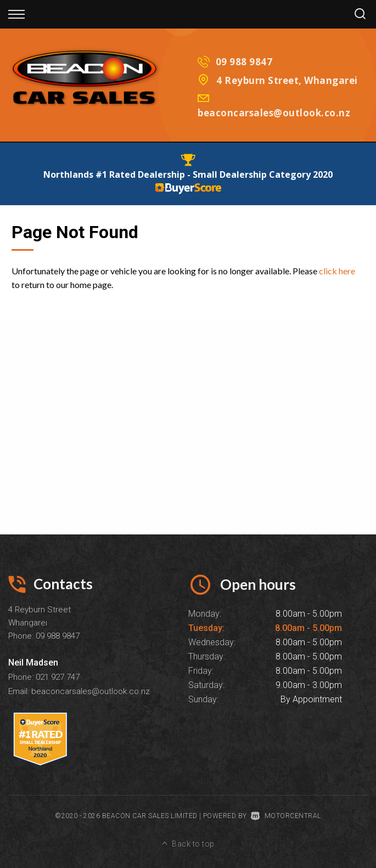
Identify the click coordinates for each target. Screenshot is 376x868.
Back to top (188, 844)
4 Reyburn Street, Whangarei (287, 80)
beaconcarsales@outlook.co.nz (274, 113)
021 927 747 (58, 677)
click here (337, 271)
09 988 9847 (244, 62)
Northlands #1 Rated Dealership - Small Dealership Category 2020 (188, 174)
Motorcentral (286, 816)
